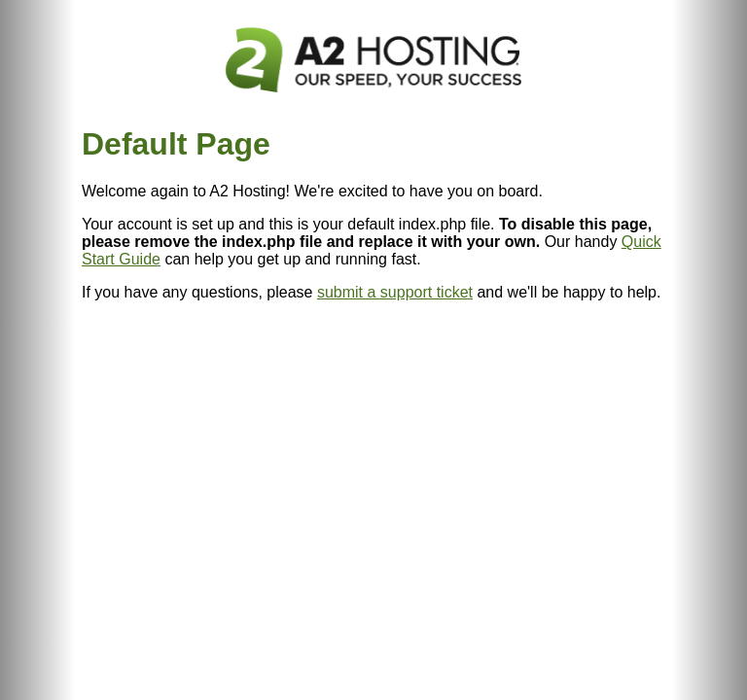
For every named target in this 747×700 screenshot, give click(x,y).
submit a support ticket (395, 292)
